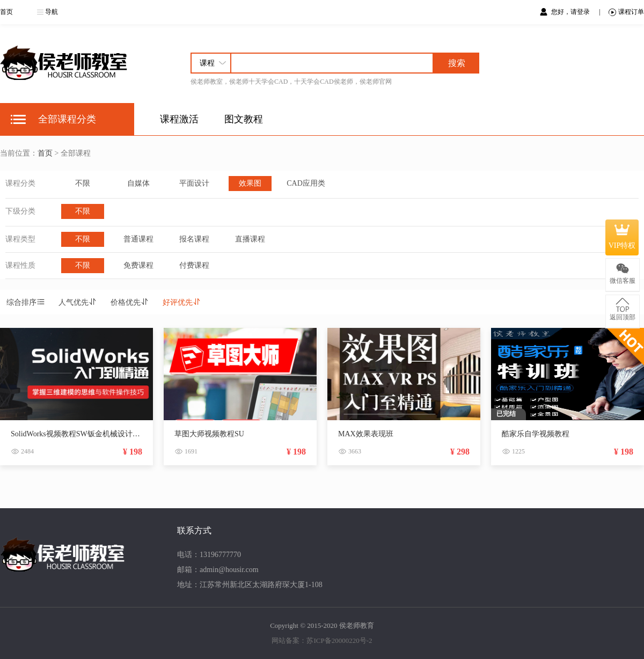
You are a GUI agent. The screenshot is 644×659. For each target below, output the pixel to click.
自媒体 (138, 183)
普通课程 (138, 239)
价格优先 (130, 302)
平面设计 (194, 183)
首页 (6, 12)
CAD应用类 (306, 183)
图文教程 (244, 119)
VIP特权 (622, 237)
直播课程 (250, 239)
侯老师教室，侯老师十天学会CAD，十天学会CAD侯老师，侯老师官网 (291, 82)
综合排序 (26, 302)
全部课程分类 (67, 119)
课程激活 (179, 119)
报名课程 (194, 239)
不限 (83, 183)
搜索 (457, 63)
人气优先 (78, 302)
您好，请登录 (571, 12)
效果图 (250, 183)
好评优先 (182, 302)
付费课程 (194, 265)
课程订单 (626, 12)
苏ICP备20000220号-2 (339, 640)
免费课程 (138, 265)
